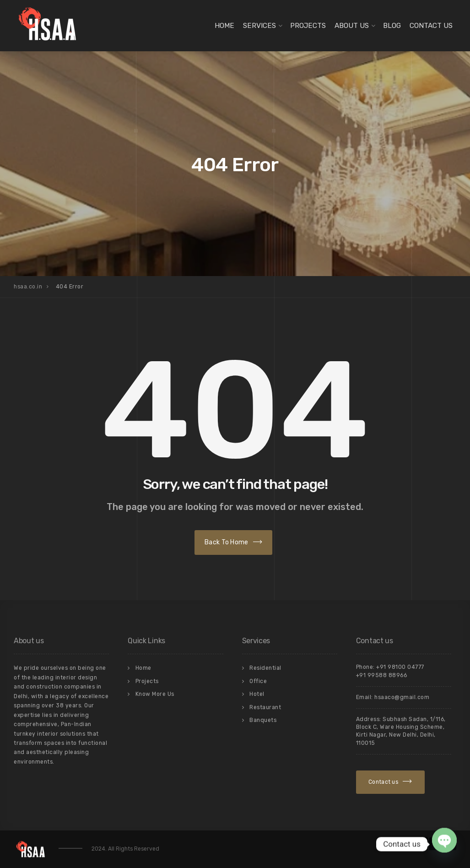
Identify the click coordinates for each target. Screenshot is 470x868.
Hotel (257, 694)
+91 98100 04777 (400, 667)
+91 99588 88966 (382, 675)
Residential (265, 668)
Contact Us (431, 26)
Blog (392, 26)
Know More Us (155, 694)
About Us (352, 26)
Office (258, 681)
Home (224, 26)
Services (259, 26)
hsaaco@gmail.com (402, 697)
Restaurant (265, 707)
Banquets (263, 720)
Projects (308, 26)
